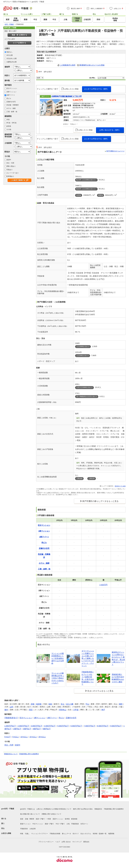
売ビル (9, 98)
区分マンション (12, 88)
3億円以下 (27, 729)
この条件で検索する (18, 180)
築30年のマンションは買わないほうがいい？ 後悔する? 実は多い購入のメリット (118, 658)
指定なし (10, 52)
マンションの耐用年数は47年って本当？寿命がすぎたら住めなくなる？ (58, 678)
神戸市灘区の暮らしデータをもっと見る (100, 501)
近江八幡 (70, 704)
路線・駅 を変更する (19, 35)
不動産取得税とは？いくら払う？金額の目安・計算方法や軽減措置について (88, 678)
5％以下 (8, 737)
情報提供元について (11, 754)
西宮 (31, 710)
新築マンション (25, 824)
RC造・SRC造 (12, 123)
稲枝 (50, 704)
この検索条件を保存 (68, 65)
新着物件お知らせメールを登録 (92, 65)
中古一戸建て (60, 824)
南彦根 (39, 704)
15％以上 (33, 737)
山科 (11, 707)
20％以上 (42, 737)
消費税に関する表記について (51, 814)
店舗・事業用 (29, 819)
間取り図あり (11, 166)
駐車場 (67, 819)
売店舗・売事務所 (13, 105)
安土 (63, 704)
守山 (87, 704)
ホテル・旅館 (11, 108)
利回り (7, 75)
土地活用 (33, 829)
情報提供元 (98, 809)
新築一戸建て (49, 824)
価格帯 (7, 67)
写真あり (10, 170)
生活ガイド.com (120, 486)
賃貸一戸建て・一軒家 (43, 819)
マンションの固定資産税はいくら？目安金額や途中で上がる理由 (58, 658)
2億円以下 (17, 729)
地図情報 (111, 834)
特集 (22, 834)
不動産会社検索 (55, 834)
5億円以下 (47, 729)
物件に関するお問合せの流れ (83, 809)
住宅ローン (84, 824)
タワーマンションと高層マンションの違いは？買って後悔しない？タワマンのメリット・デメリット (88, 658)
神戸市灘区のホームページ (115, 151)
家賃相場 (74, 819)
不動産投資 (75, 824)
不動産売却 (24, 829)
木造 (8, 120)
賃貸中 (9, 160)
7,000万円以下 (90, 726)
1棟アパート (11, 95)
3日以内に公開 (12, 59)
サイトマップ (77, 842)
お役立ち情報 (6, 833)
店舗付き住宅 (11, 102)
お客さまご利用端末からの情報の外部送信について (54, 809)
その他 (9, 129)
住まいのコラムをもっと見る (100, 691)
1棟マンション (12, 92)
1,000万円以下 (10, 726)
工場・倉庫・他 (12, 112)
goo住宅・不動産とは (27, 809)
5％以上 (16, 737)
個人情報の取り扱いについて (30, 814)
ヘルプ (58, 842)
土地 (68, 824)
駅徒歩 (7, 152)
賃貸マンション (58, 819)
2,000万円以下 (23, 726)
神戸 (103, 710)
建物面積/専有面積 (8, 135)
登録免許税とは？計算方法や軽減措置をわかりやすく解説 (118, 678)
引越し (27, 834)
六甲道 (76, 710)
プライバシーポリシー (46, 842)
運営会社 (86, 842)
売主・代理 (10, 163)
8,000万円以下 (103, 726)
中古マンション (38, 824)
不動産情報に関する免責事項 (29, 754)
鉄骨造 (9, 126)
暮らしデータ (67, 834)
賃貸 (22, 819)
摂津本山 (63, 710)
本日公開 (10, 55)
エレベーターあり (13, 173)
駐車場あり (10, 176)
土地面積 (8, 143)
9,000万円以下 (116, 726)
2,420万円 (103, 585)
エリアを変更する (20, 43)
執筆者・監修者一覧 (100, 834)
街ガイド (76, 834)
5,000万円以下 (63, 726)
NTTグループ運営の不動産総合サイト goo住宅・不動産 (24, 2)
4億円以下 (37, 729)
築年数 (7, 80)
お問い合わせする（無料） (110, 130)
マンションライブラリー (40, 834)
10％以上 (24, 737)
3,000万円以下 (37, 726)
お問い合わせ (66, 842)
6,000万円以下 (76, 726)
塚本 (6, 710)
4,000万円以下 (50, 726)
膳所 (121, 704)
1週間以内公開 (12, 62)
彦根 (33, 704)
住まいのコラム (86, 834)
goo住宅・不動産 (8, 809)
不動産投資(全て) (11, 718)
